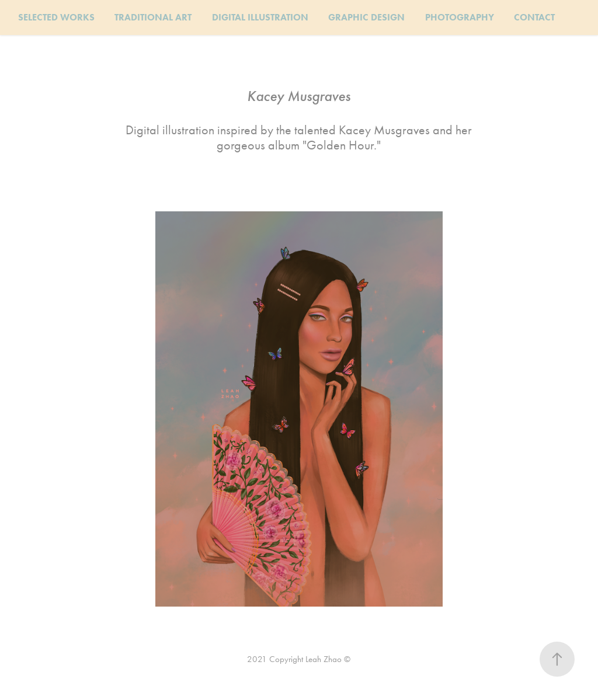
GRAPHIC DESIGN (366, 17)
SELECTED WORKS (56, 17)
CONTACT (534, 17)
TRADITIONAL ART (153, 17)
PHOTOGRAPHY (460, 17)
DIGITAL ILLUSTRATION (260, 17)
